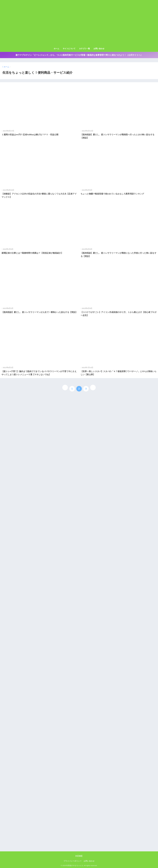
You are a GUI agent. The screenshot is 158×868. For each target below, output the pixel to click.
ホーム (56, 49)
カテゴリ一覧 (84, 49)
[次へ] (93, 388)
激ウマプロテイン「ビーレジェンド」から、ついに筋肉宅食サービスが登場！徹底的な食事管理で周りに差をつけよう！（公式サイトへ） (79, 55)
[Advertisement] (79, 28)
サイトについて (69, 49)
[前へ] (65, 388)
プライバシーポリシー (73, 861)
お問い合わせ (99, 49)
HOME (79, 856)
